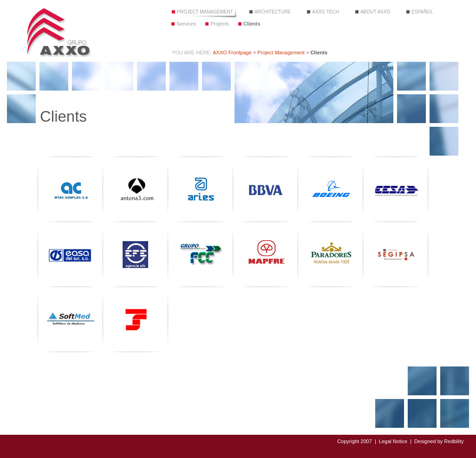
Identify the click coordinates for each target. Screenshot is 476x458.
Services (186, 24)
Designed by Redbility (439, 441)
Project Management (205, 12)
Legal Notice (393, 441)
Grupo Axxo (58, 32)
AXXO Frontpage (232, 52)
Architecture (273, 12)
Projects (220, 24)
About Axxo (375, 12)
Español (422, 12)
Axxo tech (326, 12)
